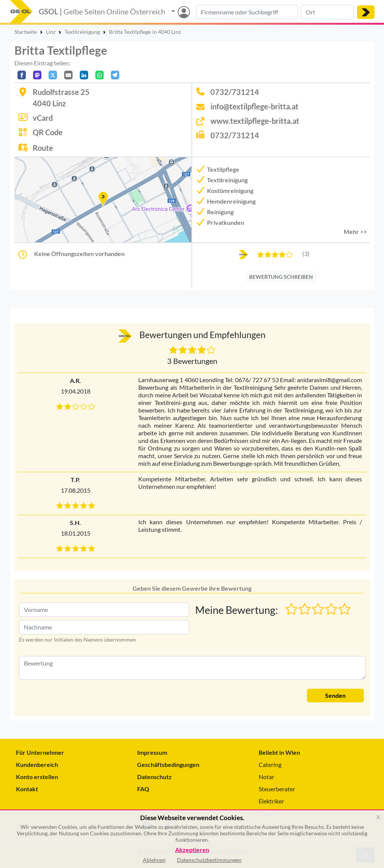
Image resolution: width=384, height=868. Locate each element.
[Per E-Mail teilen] (68, 75)
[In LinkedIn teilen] (84, 75)
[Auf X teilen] (53, 75)
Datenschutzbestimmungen (209, 860)
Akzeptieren (192, 850)
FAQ (143, 789)
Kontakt (27, 789)
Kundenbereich (37, 764)
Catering (270, 764)
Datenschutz (154, 777)
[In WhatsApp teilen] (100, 75)
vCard (43, 118)
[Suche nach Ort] (327, 12)
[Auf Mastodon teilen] (37, 75)
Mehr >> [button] (355, 232)
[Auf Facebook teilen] (22, 75)
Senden (335, 695)
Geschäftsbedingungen (168, 764)
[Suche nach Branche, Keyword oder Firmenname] (247, 12)
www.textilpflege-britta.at (255, 121)
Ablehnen (154, 860)
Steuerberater (277, 789)
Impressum (152, 752)
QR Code (48, 132)
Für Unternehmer (40, 752)
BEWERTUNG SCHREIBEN (281, 277)
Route (43, 148)
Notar (266, 777)
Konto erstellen (37, 777)
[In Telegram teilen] (115, 75)
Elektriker (271, 801)
